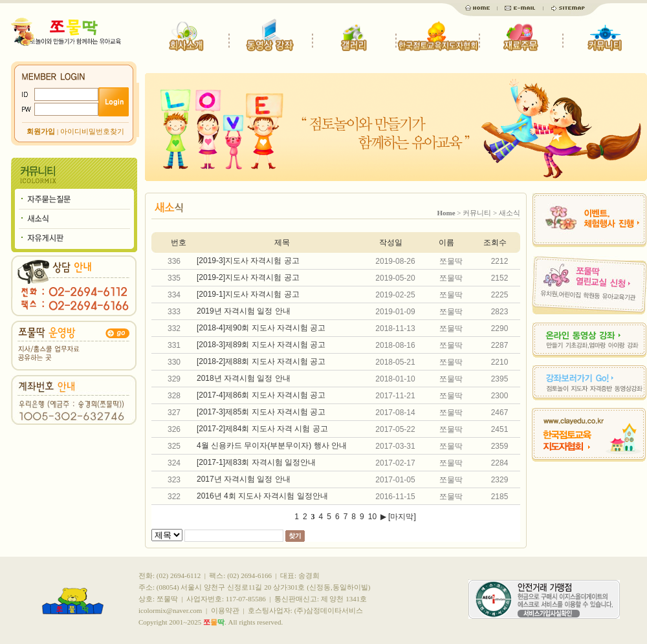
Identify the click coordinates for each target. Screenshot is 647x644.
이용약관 (225, 610)
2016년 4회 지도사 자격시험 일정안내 (262, 496)
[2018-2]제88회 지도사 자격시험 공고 (261, 361)
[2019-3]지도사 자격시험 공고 (248, 261)
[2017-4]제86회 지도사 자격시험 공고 (261, 395)
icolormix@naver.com (170, 610)
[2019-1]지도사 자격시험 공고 (248, 294)
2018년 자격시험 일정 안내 (244, 378)
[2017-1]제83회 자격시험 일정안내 (256, 462)
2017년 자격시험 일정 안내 (244, 479)
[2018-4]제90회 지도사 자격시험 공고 (261, 328)
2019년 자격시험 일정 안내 (244, 311)
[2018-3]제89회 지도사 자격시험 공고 (261, 345)
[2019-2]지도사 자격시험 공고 (248, 277)
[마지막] (402, 517)
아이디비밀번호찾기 (92, 131)
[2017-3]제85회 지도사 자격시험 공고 (261, 412)
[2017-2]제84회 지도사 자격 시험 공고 (262, 429)
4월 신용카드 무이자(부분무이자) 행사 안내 (272, 445)
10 (372, 517)
